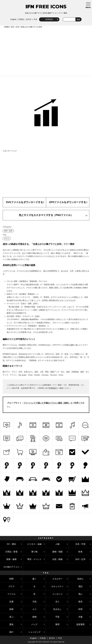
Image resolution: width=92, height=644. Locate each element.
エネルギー (57, 579)
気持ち (80, 579)
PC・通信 (11, 544)
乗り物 (34, 552)
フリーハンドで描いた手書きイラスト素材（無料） (47, 403)
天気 (34, 602)
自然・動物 (57, 559)
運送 (11, 624)
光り (57, 602)
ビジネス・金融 (34, 544)
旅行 (11, 632)
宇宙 (57, 617)
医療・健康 (11, 559)
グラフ (7, 238)
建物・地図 (57, 552)
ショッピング (34, 632)
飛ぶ (80, 594)
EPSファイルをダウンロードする (68, 202)
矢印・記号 (15, 27)
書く (34, 579)
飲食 (80, 552)
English (13, 19)
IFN (30, 7)
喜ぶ (11, 617)
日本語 (21, 19)
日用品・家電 (11, 552)
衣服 (80, 617)
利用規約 (49, 19)
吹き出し (57, 609)
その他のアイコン (11, 567)
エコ (34, 609)
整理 (57, 624)
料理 (80, 609)
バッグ (34, 624)
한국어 (28, 19)
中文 (35, 19)
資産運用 (80, 624)
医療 (11, 609)
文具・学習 (80, 544)
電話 (80, 586)
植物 (34, 617)
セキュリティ (57, 586)
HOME (7, 27)
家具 (80, 602)
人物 (57, 544)
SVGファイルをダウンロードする (24, 202)
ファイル (11, 594)
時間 (11, 579)
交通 (11, 602)
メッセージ (57, 594)
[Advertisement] (46, 51)
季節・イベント (34, 559)
